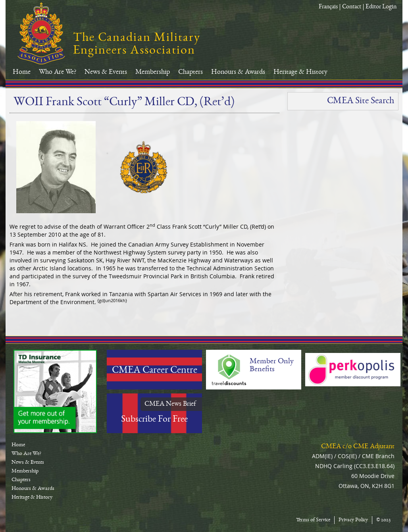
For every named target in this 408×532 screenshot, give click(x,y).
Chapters (191, 72)
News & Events (106, 72)
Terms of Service (313, 520)
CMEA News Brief (170, 404)
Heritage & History (300, 72)
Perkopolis (353, 370)
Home (22, 72)
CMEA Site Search (361, 101)
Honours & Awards (238, 72)
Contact (352, 7)
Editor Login (381, 7)
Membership (153, 72)
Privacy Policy (353, 520)
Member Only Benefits (272, 366)
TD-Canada (55, 391)
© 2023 (383, 520)
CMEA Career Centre (155, 371)
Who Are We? (58, 72)
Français (328, 7)
